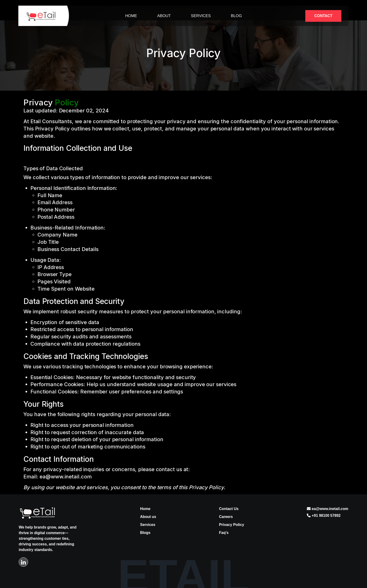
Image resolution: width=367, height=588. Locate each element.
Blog (236, 16)
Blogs (145, 533)
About (164, 16)
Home (131, 16)
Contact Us (229, 509)
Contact (323, 16)
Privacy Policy (232, 525)
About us (148, 517)
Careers (226, 517)
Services (201, 16)
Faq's (224, 533)
